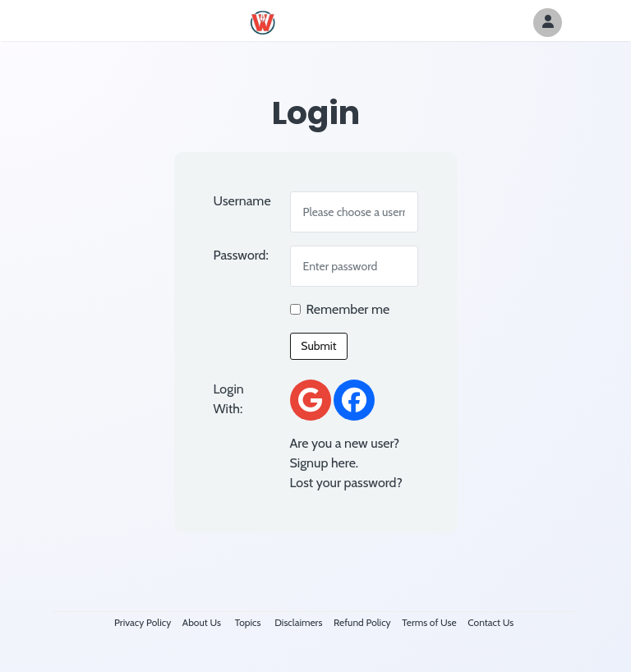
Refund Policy (362, 622)
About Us (202, 622)
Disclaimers (298, 622)
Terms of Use (429, 622)
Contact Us (491, 622)
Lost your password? (346, 483)
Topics (248, 622)
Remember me (348, 309)
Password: (241, 255)
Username (242, 201)
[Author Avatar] (548, 23)
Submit (318, 346)
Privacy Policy (143, 622)
